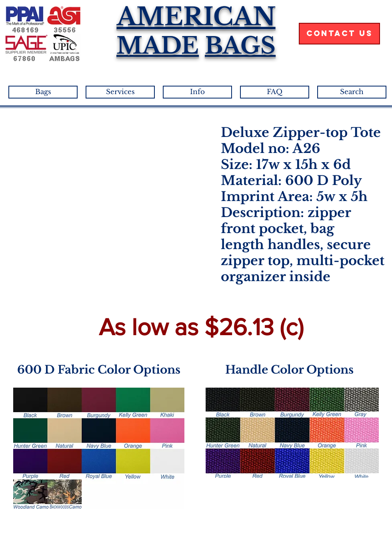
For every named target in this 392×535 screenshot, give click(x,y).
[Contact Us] (339, 34)
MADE (158, 46)
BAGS (240, 46)
